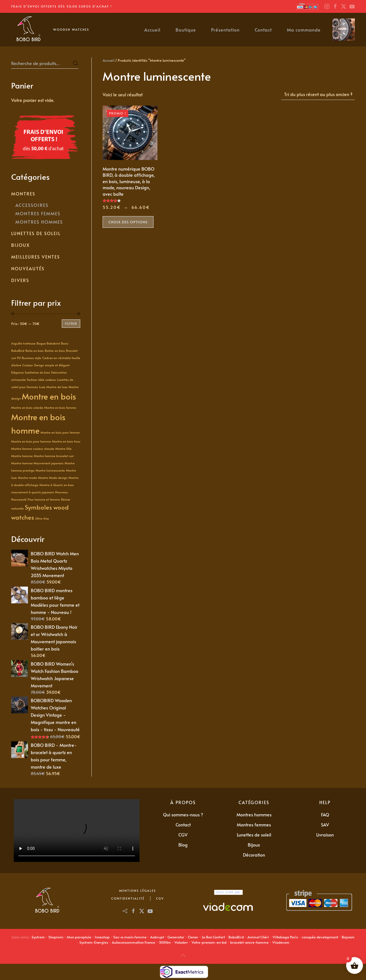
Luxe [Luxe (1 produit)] (42, 387)
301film (165, 942)
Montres (23, 193)
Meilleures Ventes (36, 257)
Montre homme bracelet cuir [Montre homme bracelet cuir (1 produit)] (54, 456)
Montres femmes (254, 824)
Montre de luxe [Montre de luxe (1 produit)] (57, 387)
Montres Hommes (39, 222)
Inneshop (102, 937)
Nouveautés (28, 268)
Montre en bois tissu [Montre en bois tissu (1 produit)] (66, 441)
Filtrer (71, 323)
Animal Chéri (258, 937)
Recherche (75, 63)
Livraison (325, 835)
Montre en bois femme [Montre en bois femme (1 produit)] (60, 407)
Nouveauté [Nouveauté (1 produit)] (19, 499)
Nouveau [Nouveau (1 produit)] (61, 492)
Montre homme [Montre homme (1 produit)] (22, 456)
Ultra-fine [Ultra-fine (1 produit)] (42, 518)
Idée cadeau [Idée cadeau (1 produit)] (47, 380)
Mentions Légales (138, 891)
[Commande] (318, 94)
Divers (20, 280)
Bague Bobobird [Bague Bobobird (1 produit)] (48, 343)
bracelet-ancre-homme (249, 942)
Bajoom (348, 937)
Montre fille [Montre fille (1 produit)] (63, 449)
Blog (183, 845)
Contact (263, 30)
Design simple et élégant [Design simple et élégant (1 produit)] (52, 365)
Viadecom (281, 942)
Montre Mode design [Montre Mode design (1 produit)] (53, 478)
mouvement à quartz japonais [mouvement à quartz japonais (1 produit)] (33, 492)
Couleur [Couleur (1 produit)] (28, 365)
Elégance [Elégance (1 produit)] (17, 372)
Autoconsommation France (134, 942)
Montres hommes (254, 814)
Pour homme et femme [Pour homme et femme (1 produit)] (44, 499)
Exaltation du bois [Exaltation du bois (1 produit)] (37, 372)
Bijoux (21, 245)
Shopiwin (56, 937)
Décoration (254, 855)
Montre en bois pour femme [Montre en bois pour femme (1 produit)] (60, 432)
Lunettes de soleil (36, 233)
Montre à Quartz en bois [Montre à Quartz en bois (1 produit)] (57, 485)
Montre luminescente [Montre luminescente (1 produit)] (50, 470)
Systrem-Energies (94, 942)
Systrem (38, 937)
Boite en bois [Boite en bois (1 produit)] (35, 351)
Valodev (181, 942)
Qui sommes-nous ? (183, 814)
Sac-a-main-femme (130, 937)
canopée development (320, 937)
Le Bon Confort (213, 937)
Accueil (152, 30)
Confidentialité (128, 898)
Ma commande (304, 30)
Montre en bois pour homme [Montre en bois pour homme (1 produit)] (31, 441)
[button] (183, 955)
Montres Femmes (38, 213)
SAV (325, 824)
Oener (193, 937)
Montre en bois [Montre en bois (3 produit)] (49, 396)
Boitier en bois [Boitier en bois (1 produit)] (55, 351)
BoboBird (236, 937)
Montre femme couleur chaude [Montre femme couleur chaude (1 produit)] (33, 449)
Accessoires (32, 205)
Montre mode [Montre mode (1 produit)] (27, 478)
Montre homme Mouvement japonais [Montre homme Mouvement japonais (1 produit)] (37, 463)
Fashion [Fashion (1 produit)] (32, 380)
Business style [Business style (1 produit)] (31, 358)
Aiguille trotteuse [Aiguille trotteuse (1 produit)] (23, 343)
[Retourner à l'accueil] (28, 30)
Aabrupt (157, 937)
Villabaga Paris (285, 937)
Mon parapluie (79, 937)
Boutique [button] (186, 30)
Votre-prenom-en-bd (209, 942)
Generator (176, 937)
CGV (183, 835)
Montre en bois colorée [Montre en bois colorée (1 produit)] (27, 407)
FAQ (325, 814)
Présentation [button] (225, 30)
